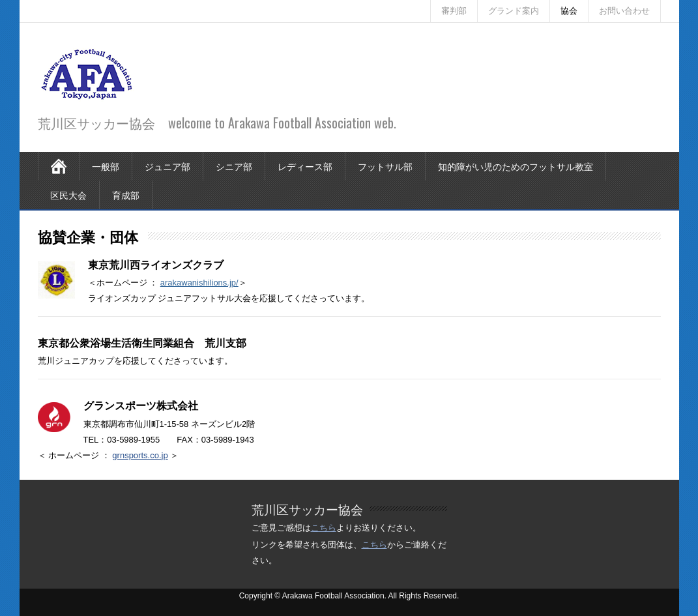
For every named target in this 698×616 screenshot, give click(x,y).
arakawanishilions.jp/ (199, 283)
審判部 (454, 11)
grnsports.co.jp (140, 455)
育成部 (126, 195)
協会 (569, 11)
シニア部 (234, 166)
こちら (324, 528)
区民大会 (68, 195)
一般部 (106, 166)
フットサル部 (385, 166)
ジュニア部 (167, 166)
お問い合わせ (624, 11)
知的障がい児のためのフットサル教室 (516, 166)
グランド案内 (514, 11)
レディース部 (305, 166)
